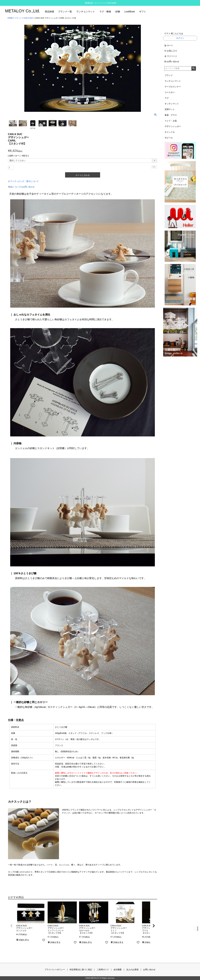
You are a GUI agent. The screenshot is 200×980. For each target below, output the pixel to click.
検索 (194, 68)
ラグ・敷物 (105, 12)
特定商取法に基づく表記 (81, 970)
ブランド (18, 18)
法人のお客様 (132, 970)
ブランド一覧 (65, 12)
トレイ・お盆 (171, 121)
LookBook (130, 12)
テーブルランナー (173, 87)
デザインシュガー (173, 126)
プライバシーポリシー (55, 970)
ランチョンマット (86, 12)
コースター (170, 92)
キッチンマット (172, 104)
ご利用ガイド (103, 970)
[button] (12, 926)
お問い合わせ (172, 61)
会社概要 (118, 970)
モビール (169, 138)
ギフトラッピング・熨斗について (23, 181)
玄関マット (170, 109)
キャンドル (170, 132)
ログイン (180, 38)
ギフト (143, 12)
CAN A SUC (28, 18)
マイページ (171, 56)
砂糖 (118, 12)
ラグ (167, 98)
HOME (10, 18)
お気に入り (171, 51)
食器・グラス (171, 115)
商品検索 (50, 12)
